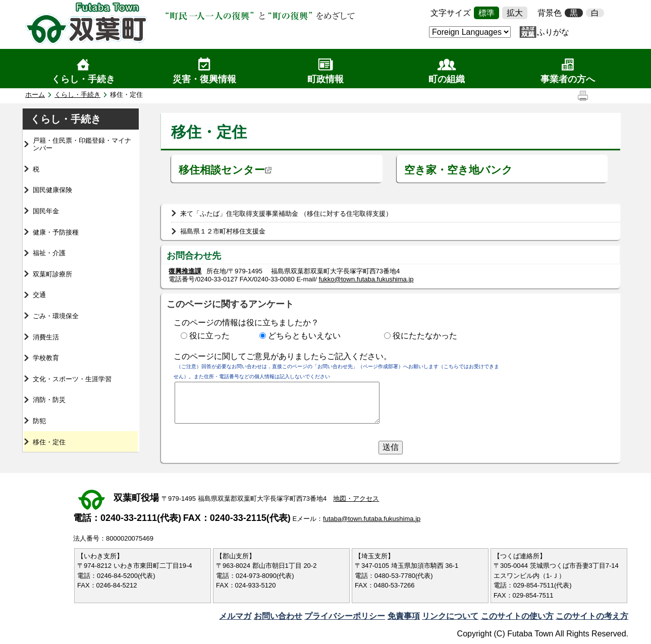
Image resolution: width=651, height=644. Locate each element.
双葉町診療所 (52, 274)
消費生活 (46, 337)
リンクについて (450, 616)
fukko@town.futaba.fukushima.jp (366, 279)
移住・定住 (49, 442)
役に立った (209, 336)
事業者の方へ (568, 79)
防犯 (39, 421)
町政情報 (325, 79)
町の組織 (447, 79)
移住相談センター (225, 170)
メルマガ (235, 616)
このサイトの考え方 (592, 616)
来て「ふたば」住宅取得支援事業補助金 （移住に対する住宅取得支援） (286, 214)
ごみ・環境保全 (56, 316)
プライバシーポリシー (345, 616)
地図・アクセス (356, 499)
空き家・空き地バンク (458, 170)
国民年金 (46, 211)
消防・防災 (49, 400)
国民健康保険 (52, 190)
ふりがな (553, 32)
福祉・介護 (49, 253)
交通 (39, 295)
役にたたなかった (425, 336)
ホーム (35, 95)
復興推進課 (185, 271)
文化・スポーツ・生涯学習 (72, 379)
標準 (486, 13)
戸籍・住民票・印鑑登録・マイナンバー (82, 144)
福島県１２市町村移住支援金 (223, 231)
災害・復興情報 (204, 79)
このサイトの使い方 (517, 616)
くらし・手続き (83, 79)
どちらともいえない (304, 336)
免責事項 (404, 616)
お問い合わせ (278, 616)
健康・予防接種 (56, 232)
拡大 (515, 13)
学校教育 (46, 358)
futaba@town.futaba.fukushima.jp (372, 519)
